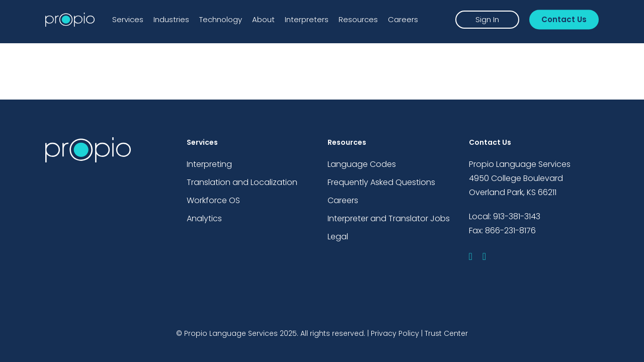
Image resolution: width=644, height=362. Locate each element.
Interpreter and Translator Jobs (389, 218)
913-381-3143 (517, 216)
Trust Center (446, 333)
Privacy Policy (395, 333)
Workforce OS (213, 200)
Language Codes (362, 164)
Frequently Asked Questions (381, 182)
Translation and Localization (242, 182)
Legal (338, 237)
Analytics (204, 218)
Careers (343, 200)
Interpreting (209, 164)
